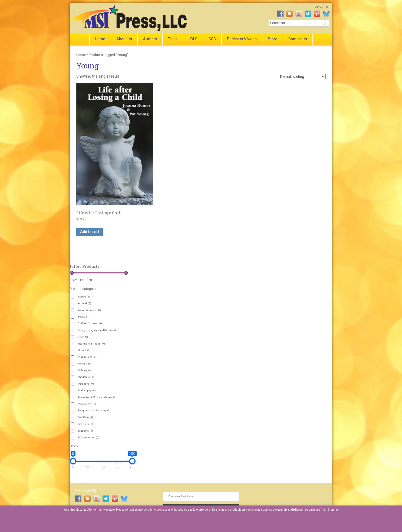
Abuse (84, 297)
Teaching (85, 431)
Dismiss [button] (333, 510)
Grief (83, 337)
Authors (150, 39)
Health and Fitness (91, 344)
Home (100, 39)
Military (85, 370)
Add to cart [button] (90, 232)
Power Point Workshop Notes (97, 397)
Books (84, 317)
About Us (124, 39)
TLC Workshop (89, 437)
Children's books (90, 323)
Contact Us (298, 39)
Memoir (85, 364)
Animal (85, 303)
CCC (212, 39)
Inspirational (88, 357)
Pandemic (86, 377)
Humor (84, 350)
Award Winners (89, 310)
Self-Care (85, 417)
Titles (173, 39)
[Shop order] (302, 77)
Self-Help (85, 424)
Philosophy (87, 390)
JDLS (193, 39)
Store (273, 39)
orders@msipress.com (156, 510)
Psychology (87, 404)
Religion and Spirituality (94, 410)
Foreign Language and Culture (98, 330)
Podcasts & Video (242, 39)
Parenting (86, 384)
